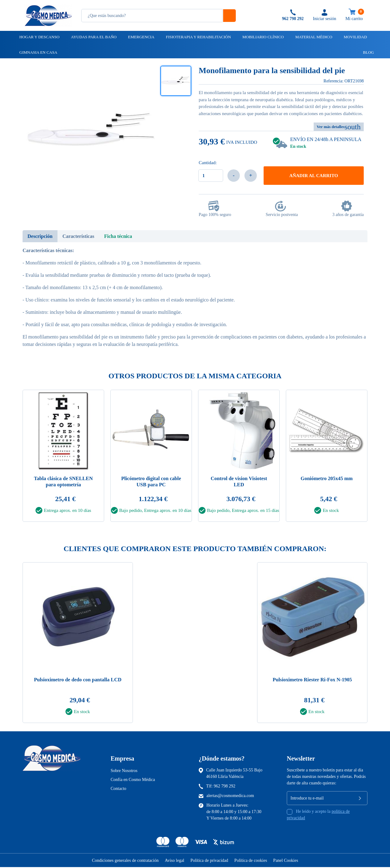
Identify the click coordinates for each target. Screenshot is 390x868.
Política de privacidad (209, 861)
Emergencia (141, 37)
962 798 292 (225, 787)
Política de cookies (251, 861)
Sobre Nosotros (124, 772)
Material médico (313, 37)
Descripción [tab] (40, 236)
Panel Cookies (286, 861)
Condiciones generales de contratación (125, 861)
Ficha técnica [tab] (118, 236)
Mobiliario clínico (263, 37)
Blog (366, 52)
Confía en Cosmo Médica (133, 781)
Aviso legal (174, 861)
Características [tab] (78, 236)
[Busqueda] (152, 16)
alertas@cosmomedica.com (230, 797)
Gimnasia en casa (38, 52)
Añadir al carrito (314, 176)
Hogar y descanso (39, 37)
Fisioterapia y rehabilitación (198, 37)
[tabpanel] (63, 458)
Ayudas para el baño (93, 37)
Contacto (119, 789)
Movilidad (355, 37)
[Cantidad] (211, 176)
